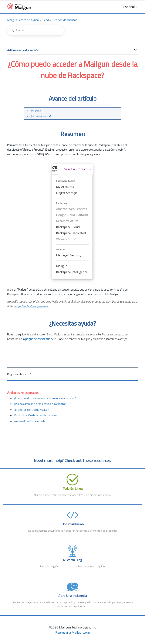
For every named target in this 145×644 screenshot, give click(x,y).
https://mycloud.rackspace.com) (32, 306)
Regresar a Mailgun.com (72, 632)
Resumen (35, 111)
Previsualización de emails (30, 421)
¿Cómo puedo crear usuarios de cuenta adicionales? (45, 398)
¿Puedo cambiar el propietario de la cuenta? (40, 404)
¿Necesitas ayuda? (41, 116)
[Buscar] (35, 30)
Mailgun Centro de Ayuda (23, 20)
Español (131, 7)
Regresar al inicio (19, 374)
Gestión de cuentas (65, 20)
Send (46, 20)
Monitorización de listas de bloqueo (35, 415)
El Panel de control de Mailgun (31, 410)
